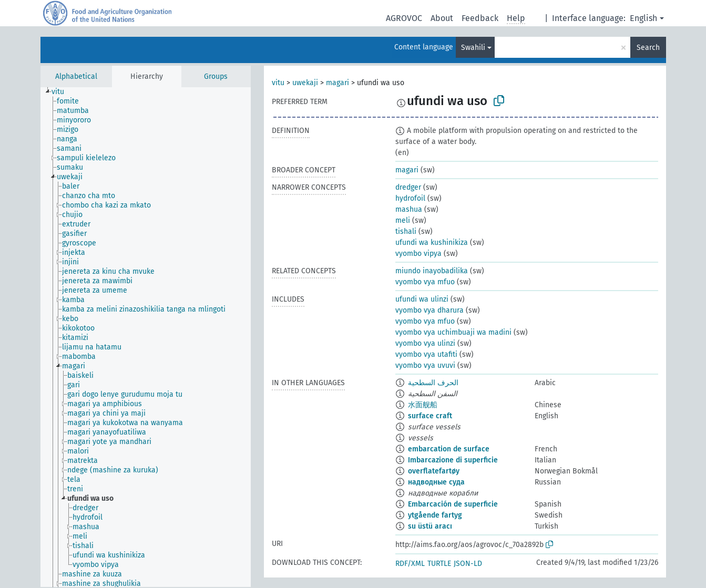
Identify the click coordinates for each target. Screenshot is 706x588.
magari (337, 83)
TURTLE (439, 564)
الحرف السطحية (433, 383)
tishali (406, 231)
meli (403, 220)
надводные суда (436, 482)
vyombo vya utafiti (426, 354)
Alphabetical (76, 76)
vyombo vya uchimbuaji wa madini (453, 332)
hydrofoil (410, 198)
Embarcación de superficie (453, 504)
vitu (278, 83)
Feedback (480, 18)
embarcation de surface (449, 449)
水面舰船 (423, 405)
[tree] (146, 337)
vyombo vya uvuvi (425, 365)
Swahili (473, 48)
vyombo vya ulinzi (425, 343)
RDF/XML (410, 564)
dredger (408, 187)
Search (648, 48)
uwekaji (305, 83)
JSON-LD (468, 564)
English (643, 18)
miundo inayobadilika (432, 271)
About (442, 18)
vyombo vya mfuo (425, 282)
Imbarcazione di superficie (453, 460)
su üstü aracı (430, 526)
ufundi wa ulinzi (422, 299)
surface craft (430, 416)
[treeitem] (62, 92)
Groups (216, 76)
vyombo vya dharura (429, 310)
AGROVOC (404, 18)
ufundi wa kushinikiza (432, 243)
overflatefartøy (434, 471)
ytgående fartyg (435, 515)
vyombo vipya (418, 254)
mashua (409, 209)
